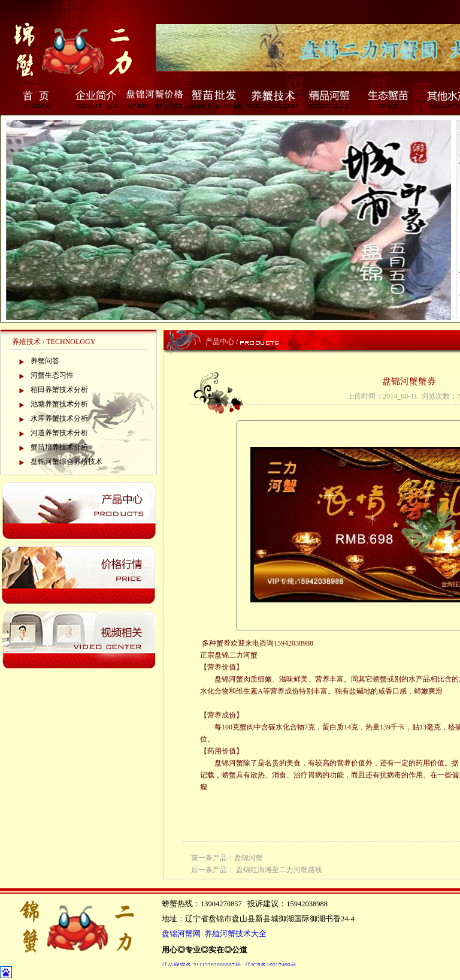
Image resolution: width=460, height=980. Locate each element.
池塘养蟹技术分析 (59, 404)
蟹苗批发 (213, 99)
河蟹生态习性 (52, 375)
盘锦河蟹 (249, 858)
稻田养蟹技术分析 (59, 390)
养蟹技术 (272, 99)
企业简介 (96, 99)
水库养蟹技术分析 (59, 418)
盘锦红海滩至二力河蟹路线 (279, 870)
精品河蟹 (331, 99)
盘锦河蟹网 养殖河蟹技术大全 (214, 934)
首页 (37, 99)
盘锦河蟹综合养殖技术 (66, 462)
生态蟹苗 (389, 99)
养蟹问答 (45, 361)
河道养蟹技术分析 (59, 433)
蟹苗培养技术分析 (59, 447)
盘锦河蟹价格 (155, 99)
